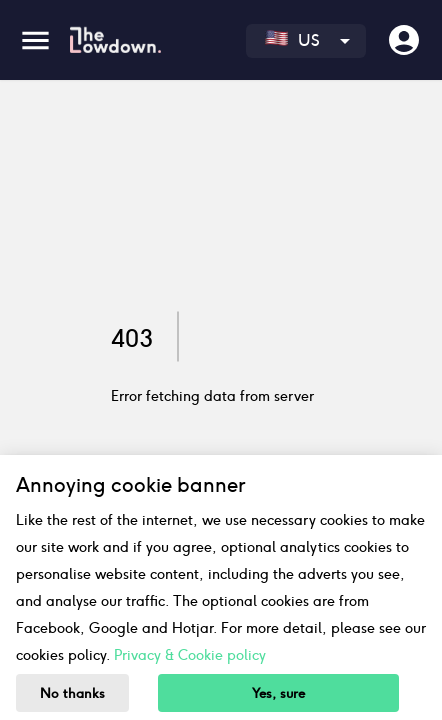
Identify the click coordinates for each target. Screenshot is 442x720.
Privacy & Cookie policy (190, 655)
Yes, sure (278, 693)
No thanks (72, 693)
